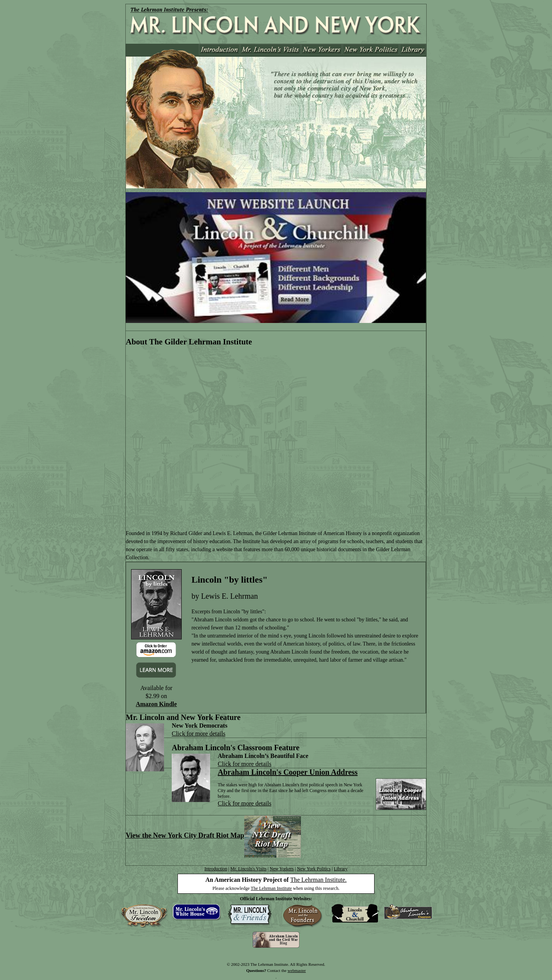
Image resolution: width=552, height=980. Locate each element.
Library (341, 869)
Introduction (216, 869)
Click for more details (199, 734)
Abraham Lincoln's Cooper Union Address (288, 772)
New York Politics (314, 869)
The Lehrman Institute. (318, 880)
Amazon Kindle (156, 704)
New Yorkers (282, 869)
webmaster (297, 970)
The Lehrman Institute (271, 888)
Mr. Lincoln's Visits (248, 869)
